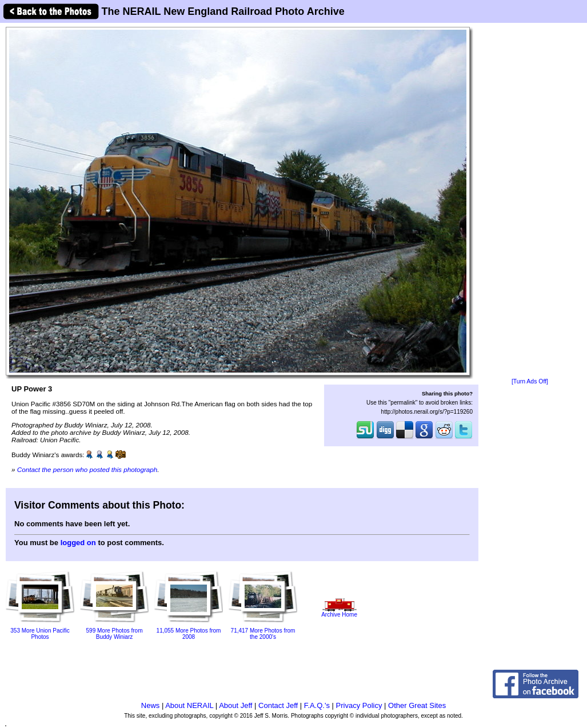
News (151, 705)
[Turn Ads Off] (530, 381)
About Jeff (235, 705)
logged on (78, 543)
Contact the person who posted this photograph (87, 469)
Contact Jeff (278, 705)
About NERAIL (189, 705)
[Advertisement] (530, 201)
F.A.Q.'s (317, 705)
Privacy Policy (359, 705)
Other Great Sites (417, 705)
